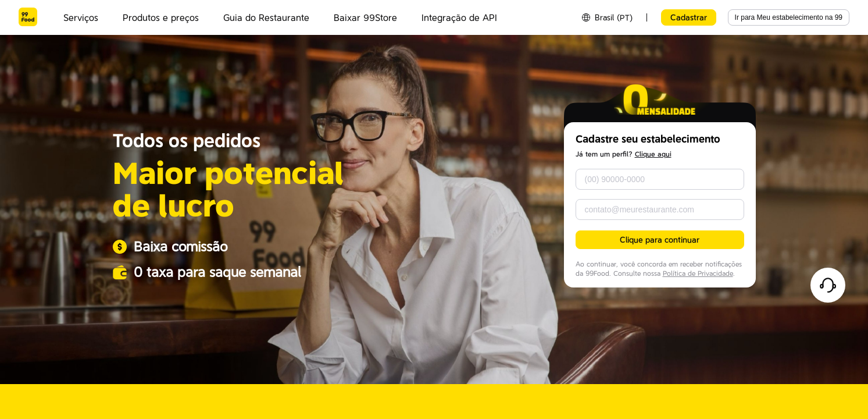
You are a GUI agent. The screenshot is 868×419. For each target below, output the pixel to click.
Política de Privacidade (698, 274)
